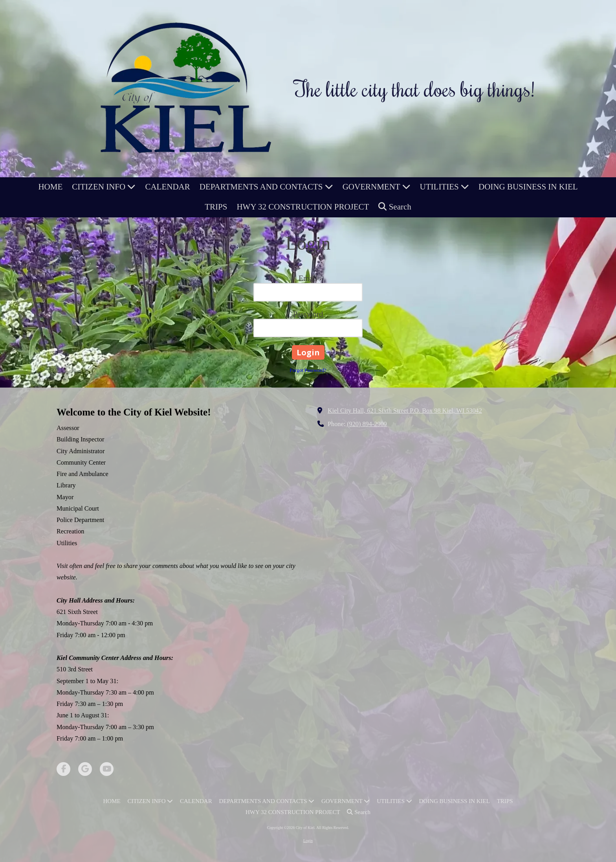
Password (308, 314)
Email (308, 278)
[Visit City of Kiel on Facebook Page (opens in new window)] (63, 769)
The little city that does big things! (414, 88)
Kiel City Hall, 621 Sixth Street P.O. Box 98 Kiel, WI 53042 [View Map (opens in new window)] (405, 411)
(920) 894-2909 (367, 424)
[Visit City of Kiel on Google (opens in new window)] (85, 769)
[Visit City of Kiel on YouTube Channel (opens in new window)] (107, 769)
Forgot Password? (308, 370)
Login (308, 841)
